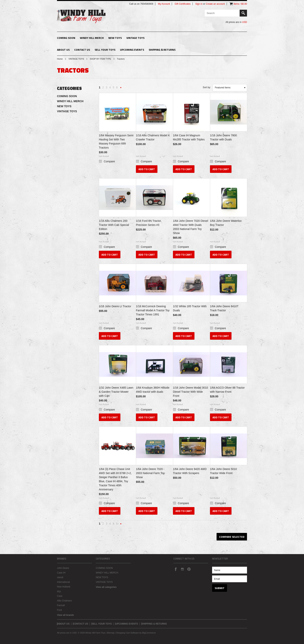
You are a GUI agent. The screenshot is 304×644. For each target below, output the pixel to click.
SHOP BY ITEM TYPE (100, 59)
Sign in (199, 4)
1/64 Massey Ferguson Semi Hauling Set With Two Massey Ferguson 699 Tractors (116, 141)
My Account (164, 4)
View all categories (106, 587)
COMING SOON (66, 38)
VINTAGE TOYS (135, 38)
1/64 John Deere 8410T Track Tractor (224, 308)
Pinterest (189, 569)
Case (60, 596)
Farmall (61, 605)
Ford (59, 610)
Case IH (61, 573)
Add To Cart (147, 169)
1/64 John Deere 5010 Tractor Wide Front (223, 471)
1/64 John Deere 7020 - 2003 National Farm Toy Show (150, 473)
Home (60, 59)
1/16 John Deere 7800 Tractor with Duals (223, 137)
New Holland (64, 587)
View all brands (65, 615)
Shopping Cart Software (127, 633)
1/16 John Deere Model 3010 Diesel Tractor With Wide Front (190, 392)
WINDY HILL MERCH (92, 38)
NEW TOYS (115, 38)
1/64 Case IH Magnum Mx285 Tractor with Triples (189, 137)
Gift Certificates (183, 4)
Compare (109, 161)
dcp (59, 591)
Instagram (182, 569)
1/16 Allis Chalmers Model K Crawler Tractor (153, 137)
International (63, 582)
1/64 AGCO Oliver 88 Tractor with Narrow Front (227, 390)
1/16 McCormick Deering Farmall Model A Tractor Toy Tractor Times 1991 (153, 310)
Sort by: (207, 87)
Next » (121, 89)
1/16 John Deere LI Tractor (115, 306)
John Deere (63, 568)
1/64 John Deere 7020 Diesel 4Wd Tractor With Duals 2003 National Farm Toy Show (190, 227)
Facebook (176, 569)
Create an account (215, 4)
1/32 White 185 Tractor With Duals (190, 308)
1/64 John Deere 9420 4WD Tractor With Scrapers (190, 471)
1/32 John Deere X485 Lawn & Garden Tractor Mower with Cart (116, 392)
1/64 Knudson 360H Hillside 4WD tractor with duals (153, 390)
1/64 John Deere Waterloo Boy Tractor (226, 223)
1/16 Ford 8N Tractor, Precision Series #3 (149, 223)
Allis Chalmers (64, 601)
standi (60, 577)
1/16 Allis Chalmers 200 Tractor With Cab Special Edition (114, 225)
